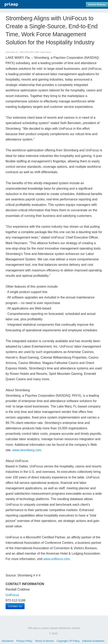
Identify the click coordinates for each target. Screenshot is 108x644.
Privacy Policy (24, 641)
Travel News (45, 52)
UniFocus (12, 595)
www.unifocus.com (57, 559)
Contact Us (15, 606)
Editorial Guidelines (93, 641)
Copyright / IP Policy (68, 641)
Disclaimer (8, 641)
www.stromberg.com (27, 450)
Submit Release (97, 5)
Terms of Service (44, 641)
